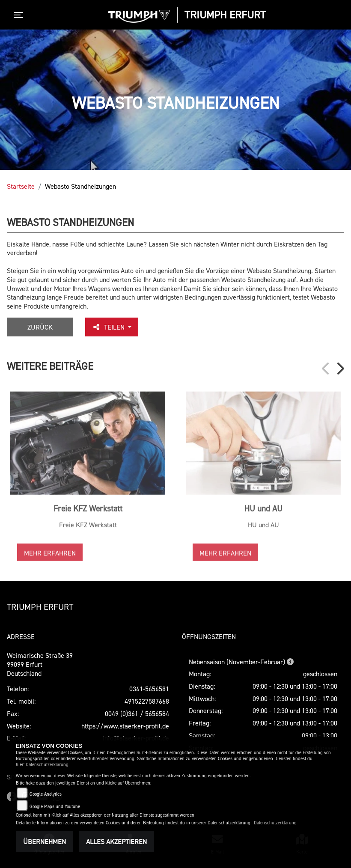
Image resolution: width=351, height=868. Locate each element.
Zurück (40, 327)
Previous (326, 369)
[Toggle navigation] (20, 15)
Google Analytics (46, 794)
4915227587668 (147, 701)
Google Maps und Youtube (55, 807)
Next (340, 369)
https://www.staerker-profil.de (125, 726)
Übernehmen (45, 841)
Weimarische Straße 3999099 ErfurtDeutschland (40, 664)
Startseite (21, 186)
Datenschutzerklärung (47, 765)
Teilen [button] (109, 327)
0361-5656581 (149, 689)
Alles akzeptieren (116, 841)
